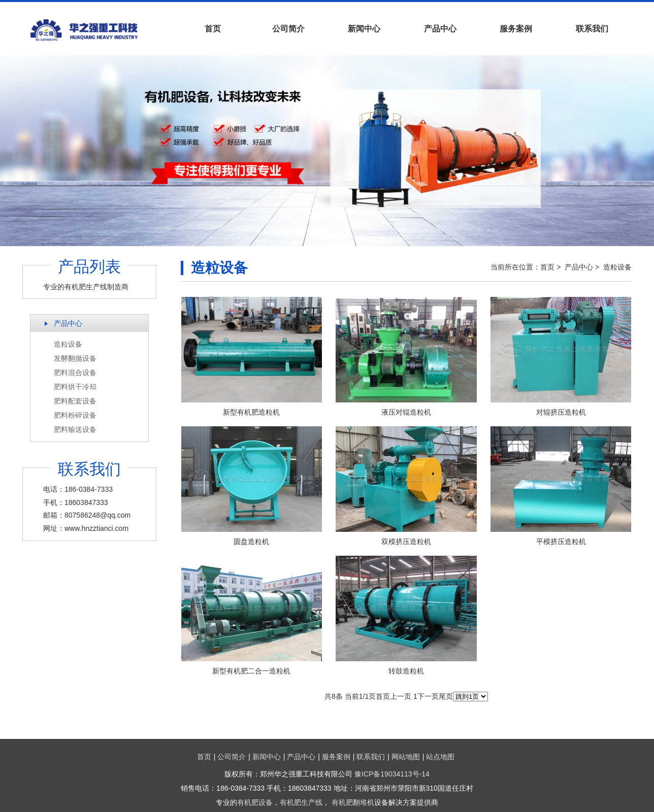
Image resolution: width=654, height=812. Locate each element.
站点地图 (440, 757)
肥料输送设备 (75, 429)
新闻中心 (364, 29)
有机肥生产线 (301, 802)
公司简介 (288, 29)
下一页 (428, 696)
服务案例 (516, 29)
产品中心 (440, 29)
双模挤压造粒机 (406, 542)
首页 (213, 29)
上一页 (401, 696)
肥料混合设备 (75, 373)
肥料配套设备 (75, 401)
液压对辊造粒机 (406, 412)
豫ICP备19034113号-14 (392, 774)
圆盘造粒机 (251, 542)
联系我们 (592, 29)
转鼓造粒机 (406, 671)
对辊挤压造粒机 (561, 412)
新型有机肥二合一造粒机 (251, 671)
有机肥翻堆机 (353, 802)
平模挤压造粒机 (561, 542)
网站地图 (406, 757)
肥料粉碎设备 (75, 415)
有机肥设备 (255, 802)
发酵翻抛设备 (75, 358)
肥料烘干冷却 (75, 387)
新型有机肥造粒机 (251, 412)
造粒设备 (68, 344)
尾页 (446, 696)
